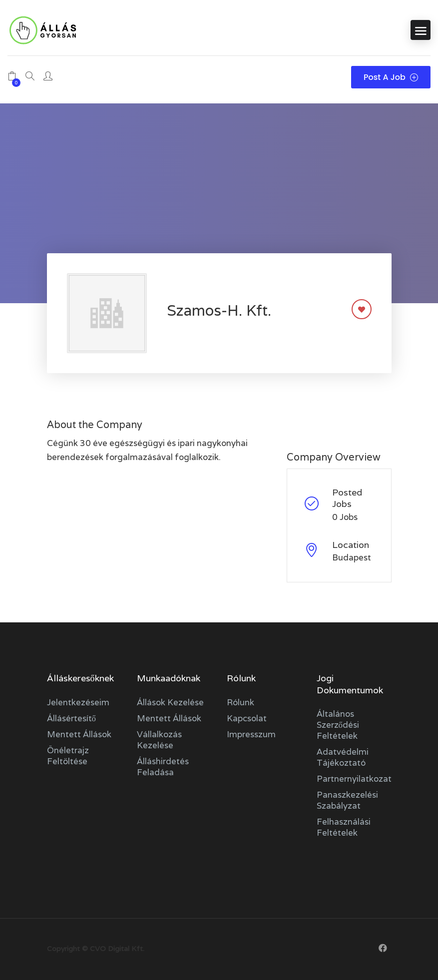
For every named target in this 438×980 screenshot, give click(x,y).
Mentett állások (79, 734)
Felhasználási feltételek (344, 827)
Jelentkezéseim (78, 702)
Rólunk (240, 702)
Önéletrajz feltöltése (68, 756)
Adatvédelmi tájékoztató (343, 757)
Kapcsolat (247, 718)
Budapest (352, 557)
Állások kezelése (170, 702)
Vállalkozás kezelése (159, 740)
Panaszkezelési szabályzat (347, 800)
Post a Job (391, 77)
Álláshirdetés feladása (163, 767)
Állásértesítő (72, 718)
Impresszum (251, 734)
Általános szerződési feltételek (338, 725)
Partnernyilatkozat (354, 779)
